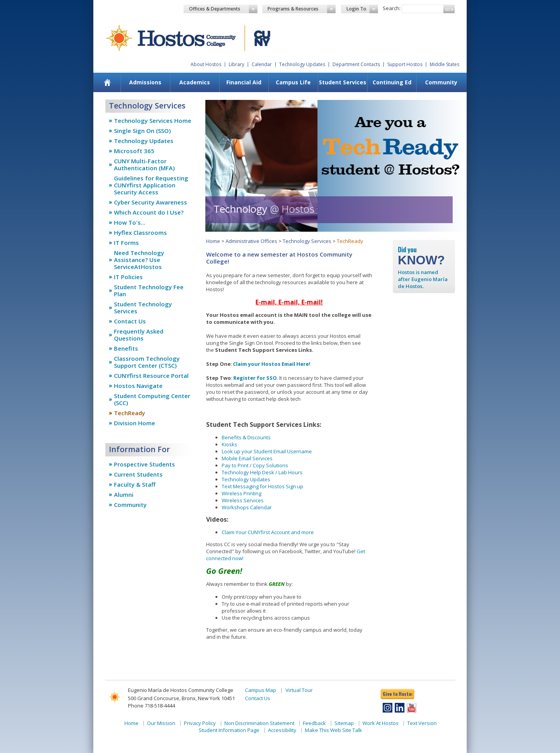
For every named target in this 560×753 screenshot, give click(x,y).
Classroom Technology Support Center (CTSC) (147, 362)
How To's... (130, 222)
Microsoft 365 (134, 151)
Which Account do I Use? (149, 212)
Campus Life (293, 82)
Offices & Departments (223, 9)
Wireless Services (243, 500)
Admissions (145, 82)
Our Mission (161, 723)
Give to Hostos (397, 694)
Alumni (124, 494)
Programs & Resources (302, 9)
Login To (362, 9)
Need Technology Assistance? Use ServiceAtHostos (139, 260)
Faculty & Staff (135, 484)
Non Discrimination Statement (259, 723)
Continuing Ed (392, 82)
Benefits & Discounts (246, 437)
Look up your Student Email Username (267, 451)
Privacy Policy (200, 723)
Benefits (126, 348)
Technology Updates (302, 64)
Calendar (262, 64)
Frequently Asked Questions (139, 335)
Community (441, 82)
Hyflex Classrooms (140, 232)
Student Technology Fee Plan (149, 290)
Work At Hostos (381, 723)
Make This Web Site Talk (333, 730)
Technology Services (307, 241)
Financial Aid (244, 82)
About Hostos (206, 64)
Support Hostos (405, 64)
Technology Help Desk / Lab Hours (262, 472)
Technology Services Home (153, 121)
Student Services (343, 82)
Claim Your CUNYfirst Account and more (268, 532)
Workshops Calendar (247, 507)
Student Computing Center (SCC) (152, 399)
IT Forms (126, 243)
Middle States (444, 64)
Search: (392, 8)
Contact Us (130, 321)
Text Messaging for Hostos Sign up (262, 486)
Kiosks (229, 444)
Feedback (314, 723)
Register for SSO (255, 378)
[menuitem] (108, 82)
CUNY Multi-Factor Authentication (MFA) (144, 164)
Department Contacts (356, 64)
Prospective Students (144, 464)
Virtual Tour (299, 690)
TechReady (129, 413)
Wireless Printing (241, 493)
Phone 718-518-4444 (151, 706)
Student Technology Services (143, 307)
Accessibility (282, 730)
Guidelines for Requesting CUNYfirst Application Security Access (151, 185)
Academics (195, 82)
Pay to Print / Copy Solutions (255, 465)
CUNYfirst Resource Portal (151, 376)
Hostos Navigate (138, 386)
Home (213, 241)
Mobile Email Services (247, 458)
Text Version (422, 723)
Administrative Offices (251, 241)
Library (236, 64)
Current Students (138, 474)
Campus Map (261, 690)
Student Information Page (229, 730)
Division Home (135, 423)
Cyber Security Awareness (150, 202)
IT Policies (128, 277)
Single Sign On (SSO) (142, 131)
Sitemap (344, 723)
